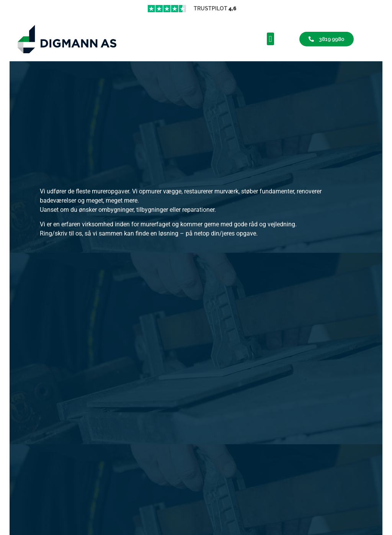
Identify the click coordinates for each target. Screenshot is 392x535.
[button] (270, 39)
